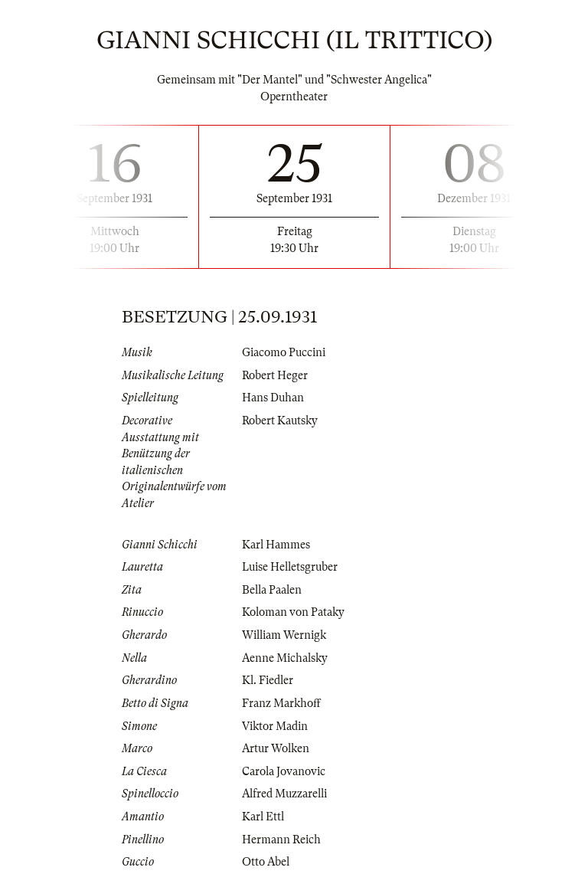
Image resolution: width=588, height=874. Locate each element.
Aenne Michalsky (285, 658)
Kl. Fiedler (268, 680)
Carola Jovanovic (284, 771)
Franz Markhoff (281, 703)
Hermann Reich (281, 840)
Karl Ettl (263, 817)
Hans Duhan (273, 398)
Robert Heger (275, 375)
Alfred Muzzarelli (284, 794)
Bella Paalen (272, 590)
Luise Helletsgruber (290, 567)
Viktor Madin (275, 726)
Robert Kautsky (280, 421)
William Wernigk (284, 635)
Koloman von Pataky (293, 612)
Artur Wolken (276, 748)
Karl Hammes (276, 545)
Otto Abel (266, 862)
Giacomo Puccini (284, 352)
